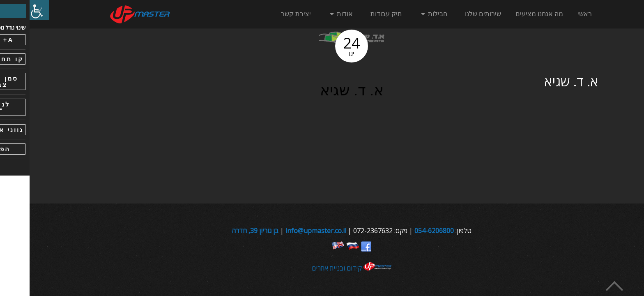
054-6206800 (405, 231)
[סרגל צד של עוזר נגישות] (10, 10)
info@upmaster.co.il (286, 231)
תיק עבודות (357, 14)
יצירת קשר (266, 14)
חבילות (408, 14)
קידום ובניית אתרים (322, 268)
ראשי (555, 14)
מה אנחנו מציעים (510, 14)
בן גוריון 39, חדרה (225, 231)
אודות (315, 14)
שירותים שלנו (453, 14)
